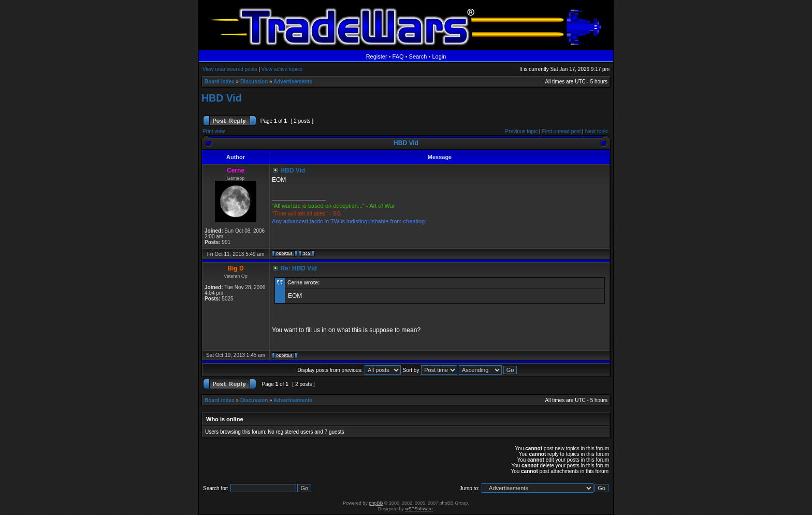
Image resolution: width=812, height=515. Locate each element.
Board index (220, 82)
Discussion (254, 82)
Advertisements (293, 82)
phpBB (376, 503)
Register (377, 56)
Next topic (597, 131)
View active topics (282, 69)
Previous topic (522, 131)
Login (439, 56)
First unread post (562, 131)
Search (418, 56)
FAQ (398, 56)
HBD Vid (222, 98)
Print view (214, 131)
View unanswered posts (230, 69)
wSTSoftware (419, 509)
